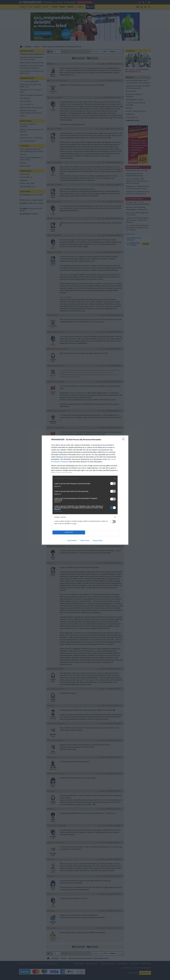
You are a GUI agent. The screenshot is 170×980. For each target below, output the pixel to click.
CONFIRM (69, 532)
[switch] (113, 484)
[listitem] (85, 479)
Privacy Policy (98, 540)
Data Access (85, 540)
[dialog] (85, 490)
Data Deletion (72, 540)
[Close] (124, 440)
